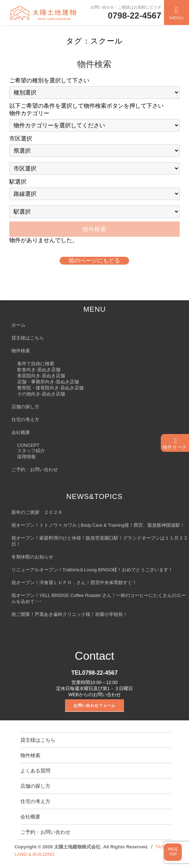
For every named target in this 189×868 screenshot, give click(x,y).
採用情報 (26, 457)
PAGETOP (173, 852)
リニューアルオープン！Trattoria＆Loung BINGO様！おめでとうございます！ (92, 570)
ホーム (18, 325)
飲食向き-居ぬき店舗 (39, 370)
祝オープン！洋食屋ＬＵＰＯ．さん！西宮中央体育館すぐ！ (74, 583)
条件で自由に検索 (36, 364)
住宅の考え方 (25, 420)
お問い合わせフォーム (94, 705)
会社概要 (21, 432)
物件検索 (21, 351)
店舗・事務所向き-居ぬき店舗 (48, 382)
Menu (176, 18)
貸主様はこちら (28, 338)
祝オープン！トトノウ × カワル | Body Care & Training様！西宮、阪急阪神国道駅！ (98, 525)
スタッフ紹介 (31, 451)
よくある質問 (35, 771)
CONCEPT (28, 445)
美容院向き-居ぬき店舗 (41, 376)
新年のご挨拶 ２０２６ (37, 512)
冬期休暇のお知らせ (32, 557)
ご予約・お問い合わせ (35, 469)
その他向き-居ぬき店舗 (41, 394)
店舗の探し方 (25, 407)
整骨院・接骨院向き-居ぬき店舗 (50, 388)
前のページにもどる (94, 261)
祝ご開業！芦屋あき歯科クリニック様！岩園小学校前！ (69, 614)
